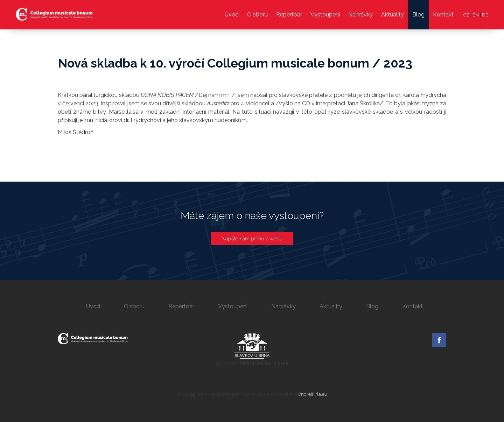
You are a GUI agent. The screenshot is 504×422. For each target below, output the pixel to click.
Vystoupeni (325, 15)
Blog (418, 15)
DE (485, 15)
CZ (466, 15)
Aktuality (393, 15)
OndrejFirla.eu (313, 394)
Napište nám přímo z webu (252, 238)
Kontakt (443, 15)
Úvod (232, 15)
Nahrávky (360, 15)
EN (476, 15)
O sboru (257, 15)
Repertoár (289, 15)
